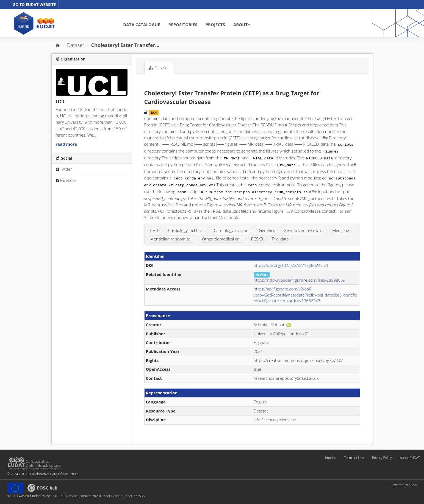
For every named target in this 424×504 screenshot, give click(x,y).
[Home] (58, 45)
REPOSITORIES (183, 24)
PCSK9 (257, 239)
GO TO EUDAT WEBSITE (34, 5)
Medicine (341, 230)
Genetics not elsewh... (304, 230)
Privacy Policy (382, 458)
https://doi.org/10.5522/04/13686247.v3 (291, 265)
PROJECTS (215, 24)
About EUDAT (410, 458)
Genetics (267, 230)
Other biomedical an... (222, 239)
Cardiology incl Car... (187, 230)
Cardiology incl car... (232, 230)
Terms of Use (354, 458)
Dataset (76, 45)
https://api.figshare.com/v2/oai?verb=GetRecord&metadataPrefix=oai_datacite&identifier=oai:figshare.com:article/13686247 (305, 295)
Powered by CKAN (404, 485)
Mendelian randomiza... (172, 239)
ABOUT (242, 24)
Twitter (64, 169)
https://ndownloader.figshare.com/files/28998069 (299, 280)
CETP (155, 230)
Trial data (280, 239)
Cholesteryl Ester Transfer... (125, 45)
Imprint (330, 458)
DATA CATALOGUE (142, 24)
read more (66, 144)
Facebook (66, 180)
